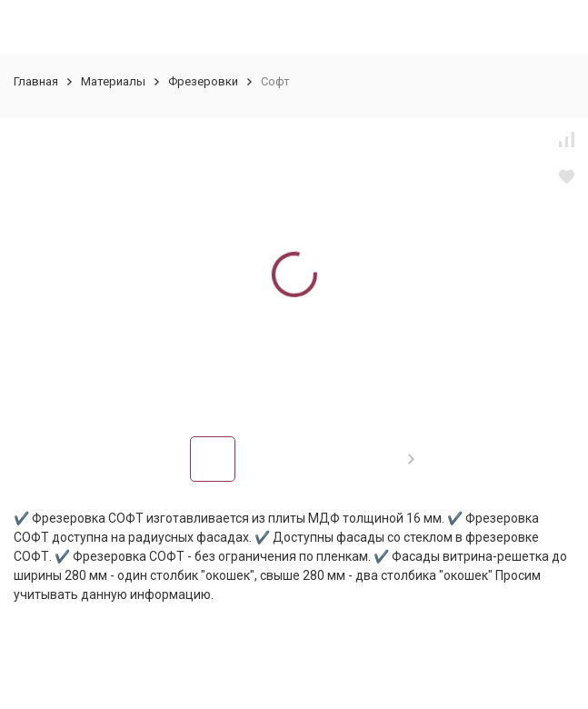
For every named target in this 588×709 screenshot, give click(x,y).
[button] (411, 459)
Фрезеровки (203, 81)
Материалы (113, 81)
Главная (36, 81)
